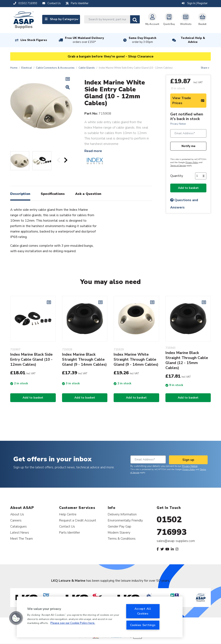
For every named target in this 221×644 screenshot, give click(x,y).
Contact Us (67, 526)
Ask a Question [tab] (88, 194)
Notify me (188, 146)
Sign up (188, 460)
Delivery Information (122, 514)
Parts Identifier (70, 532)
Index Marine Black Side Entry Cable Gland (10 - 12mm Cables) (31, 359)
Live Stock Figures (34, 40)
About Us (17, 514)
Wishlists (186, 19)
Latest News (20, 532)
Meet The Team (22, 539)
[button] (16, 618)
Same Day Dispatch (142, 40)
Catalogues (18, 526)
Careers (16, 520)
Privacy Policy (192, 162)
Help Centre (68, 514)
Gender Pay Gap (119, 526)
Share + (205, 68)
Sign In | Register (195, 3)
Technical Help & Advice (193, 40)
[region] (100, 617)
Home (14, 68)
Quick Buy (169, 19)
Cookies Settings (143, 625)
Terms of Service (178, 166)
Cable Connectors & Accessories (55, 68)
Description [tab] (20, 194)
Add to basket (188, 188)
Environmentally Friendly (125, 520)
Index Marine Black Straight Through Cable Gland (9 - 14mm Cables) (84, 359)
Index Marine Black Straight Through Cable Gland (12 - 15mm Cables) (187, 360)
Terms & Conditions (122, 539)
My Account (152, 19)
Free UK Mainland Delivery (84, 40)
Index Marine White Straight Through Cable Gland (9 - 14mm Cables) (136, 359)
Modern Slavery (119, 532)
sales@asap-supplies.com (176, 541)
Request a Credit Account (78, 520)
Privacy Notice (178, 124)
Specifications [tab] (53, 194)
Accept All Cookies (143, 611)
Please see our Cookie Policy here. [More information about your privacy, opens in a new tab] (73, 623)
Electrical (27, 68)
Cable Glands (87, 68)
